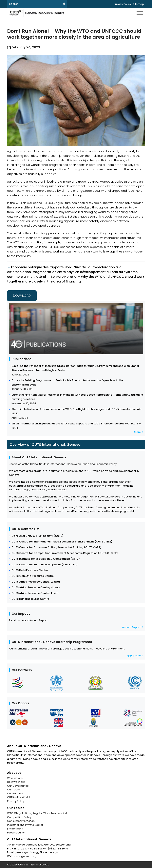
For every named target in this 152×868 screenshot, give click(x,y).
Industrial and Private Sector (25, 825)
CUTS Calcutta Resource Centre (33, 576)
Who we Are (15, 778)
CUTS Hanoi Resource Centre (30, 599)
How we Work (16, 782)
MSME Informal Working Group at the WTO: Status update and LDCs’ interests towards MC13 (72, 424)
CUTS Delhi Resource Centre (30, 570)
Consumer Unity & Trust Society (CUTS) (37, 536)
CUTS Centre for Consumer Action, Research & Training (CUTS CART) (56, 547)
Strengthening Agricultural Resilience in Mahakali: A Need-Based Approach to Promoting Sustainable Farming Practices (77, 397)
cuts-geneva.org (25, 856)
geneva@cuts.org (27, 852)
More (138, 432)
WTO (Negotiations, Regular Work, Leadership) (37, 813)
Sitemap (138, 4)
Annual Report (133, 627)
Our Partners (15, 793)
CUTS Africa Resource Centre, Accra (35, 593)
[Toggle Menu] (140, 13)
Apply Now (135, 655)
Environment (15, 829)
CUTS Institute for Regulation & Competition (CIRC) (46, 559)
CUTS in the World (18, 797)
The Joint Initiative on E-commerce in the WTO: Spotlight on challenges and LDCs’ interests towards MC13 (76, 411)
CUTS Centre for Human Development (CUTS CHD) (45, 564)
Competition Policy (19, 817)
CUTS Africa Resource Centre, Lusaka (36, 582)
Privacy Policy (122, 4)
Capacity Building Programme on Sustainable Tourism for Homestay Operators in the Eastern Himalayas (67, 382)
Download (22, 296)
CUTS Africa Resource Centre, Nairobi (36, 587)
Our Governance (18, 786)
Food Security (16, 833)
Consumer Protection (21, 821)
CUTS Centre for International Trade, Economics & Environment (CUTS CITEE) (62, 542)
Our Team (14, 790)
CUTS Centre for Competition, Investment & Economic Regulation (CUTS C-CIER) (65, 553)
